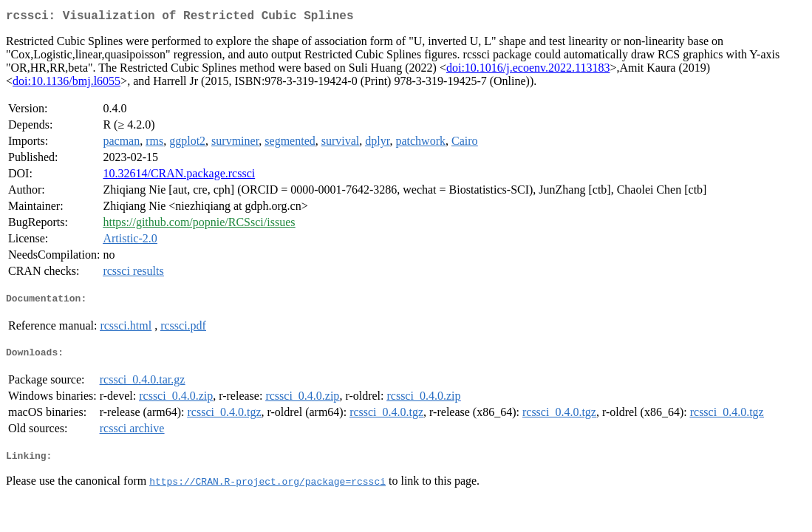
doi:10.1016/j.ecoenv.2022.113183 (528, 71)
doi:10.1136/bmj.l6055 (66, 84)
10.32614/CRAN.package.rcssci (179, 176)
